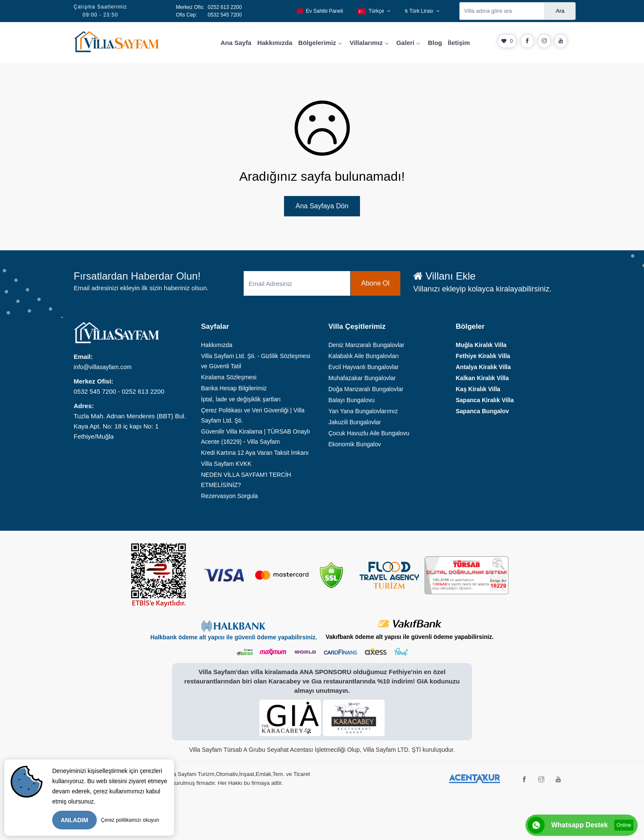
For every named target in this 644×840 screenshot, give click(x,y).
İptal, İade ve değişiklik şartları (241, 399)
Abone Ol (375, 283)
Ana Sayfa (236, 43)
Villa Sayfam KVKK (226, 464)
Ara (560, 11)
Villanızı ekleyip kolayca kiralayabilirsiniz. (483, 289)
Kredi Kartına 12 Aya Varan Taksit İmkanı (255, 453)
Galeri (408, 43)
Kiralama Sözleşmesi (229, 377)
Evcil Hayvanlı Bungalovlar (364, 367)
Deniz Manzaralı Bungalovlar (367, 345)
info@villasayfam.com (103, 367)
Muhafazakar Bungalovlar (362, 378)
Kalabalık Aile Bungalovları (364, 356)
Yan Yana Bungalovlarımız (363, 411)
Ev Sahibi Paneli (319, 11)
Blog (435, 43)
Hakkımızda (275, 43)
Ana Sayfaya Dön (322, 206)
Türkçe (374, 11)
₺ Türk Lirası (422, 11)
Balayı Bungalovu (352, 400)
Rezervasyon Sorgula (230, 496)
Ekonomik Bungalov (355, 444)
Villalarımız (368, 43)
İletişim (459, 43)
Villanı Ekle (445, 276)
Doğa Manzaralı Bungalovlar (366, 389)
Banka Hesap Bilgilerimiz (234, 388)
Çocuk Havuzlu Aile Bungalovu (369, 433)
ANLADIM (75, 820)
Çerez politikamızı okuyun (130, 820)
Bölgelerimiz (319, 43)
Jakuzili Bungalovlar (355, 422)
